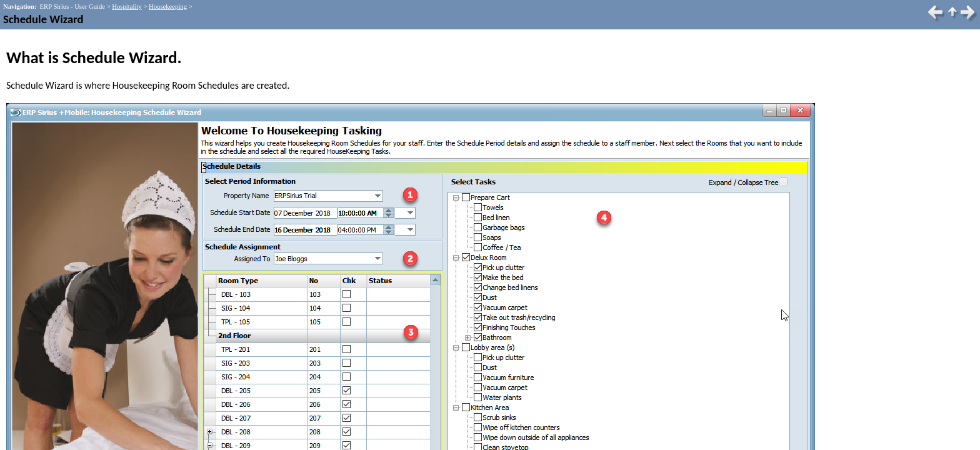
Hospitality (127, 7)
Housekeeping (168, 7)
